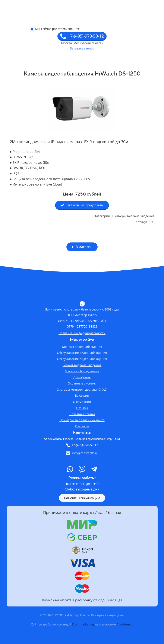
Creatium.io (125, 624)
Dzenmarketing (83, 624)
